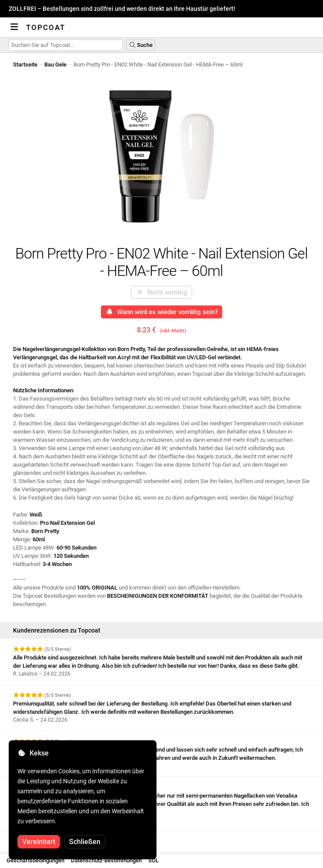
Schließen (85, 842)
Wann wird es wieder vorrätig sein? (161, 312)
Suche (141, 45)
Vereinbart (39, 842)
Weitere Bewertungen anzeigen (57, 839)
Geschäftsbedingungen (35, 860)
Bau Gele (55, 65)
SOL (153, 860)
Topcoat (46, 27)
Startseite (25, 65)
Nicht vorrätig (161, 292)
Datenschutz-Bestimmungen (106, 860)
